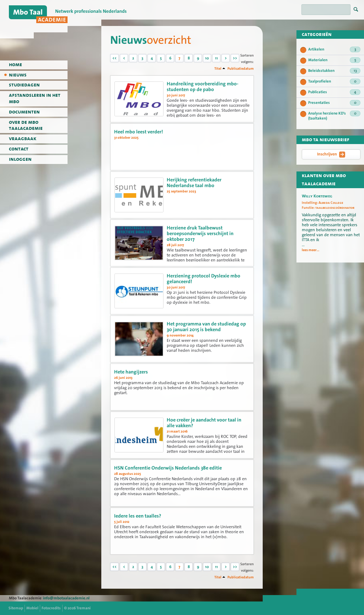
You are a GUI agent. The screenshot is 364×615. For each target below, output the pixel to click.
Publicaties (334, 92)
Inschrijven (331, 154)
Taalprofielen (334, 81)
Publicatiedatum (241, 68)
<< (114, 58)
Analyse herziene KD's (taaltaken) (334, 116)
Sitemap (16, 608)
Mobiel (32, 608)
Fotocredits (51, 608)
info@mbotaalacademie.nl (66, 598)
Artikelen (334, 49)
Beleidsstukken (334, 71)
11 (216, 58)
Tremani (84, 608)
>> (235, 58)
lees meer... (311, 250)
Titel (218, 68)
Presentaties (334, 103)
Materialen (334, 60)
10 (207, 58)
